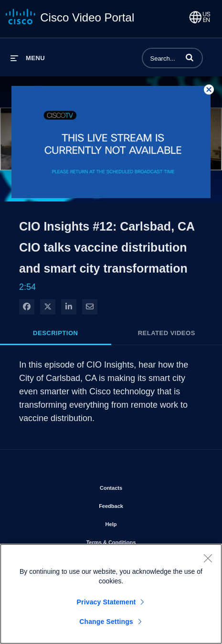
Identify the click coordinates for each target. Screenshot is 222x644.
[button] (190, 57)
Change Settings (106, 622)
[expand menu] (28, 58)
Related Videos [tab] (167, 333)
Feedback (138, 504)
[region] (111, 594)
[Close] (208, 558)
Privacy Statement (106, 602)
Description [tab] (55, 333)
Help (138, 522)
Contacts (138, 486)
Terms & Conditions (138, 540)
